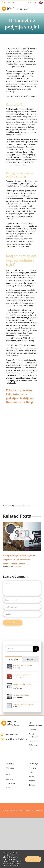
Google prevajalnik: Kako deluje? (22, 685)
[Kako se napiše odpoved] (9, 666)
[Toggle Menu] (40, 9)
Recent (31, 659)
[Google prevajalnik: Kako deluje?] (9, 684)
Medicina (33, 768)
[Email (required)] (22, 607)
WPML (8, 787)
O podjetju (33, 730)
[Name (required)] (22, 600)
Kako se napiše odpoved (22, 665)
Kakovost (33, 741)
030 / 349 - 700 (9, 2)
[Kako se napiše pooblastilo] (9, 704)
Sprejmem (33, 859)
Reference (33, 745)
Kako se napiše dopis (21, 695)
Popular (14, 659)
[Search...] (19, 649)
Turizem (32, 785)
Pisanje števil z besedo (22, 675)
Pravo (31, 772)
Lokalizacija (10, 783)
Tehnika (32, 781)
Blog (31, 749)
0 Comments (26, 506)
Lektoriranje (11, 779)
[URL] (22, 614)
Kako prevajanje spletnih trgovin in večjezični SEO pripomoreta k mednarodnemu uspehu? (20, 560)
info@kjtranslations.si (16, 739)
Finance (32, 776)
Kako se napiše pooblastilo (23, 704)
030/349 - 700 (12, 734)
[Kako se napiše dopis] (9, 695)
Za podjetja (17, 506)
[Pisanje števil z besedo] (9, 675)
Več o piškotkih (15, 865)
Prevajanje (10, 768)
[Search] (36, 649)
